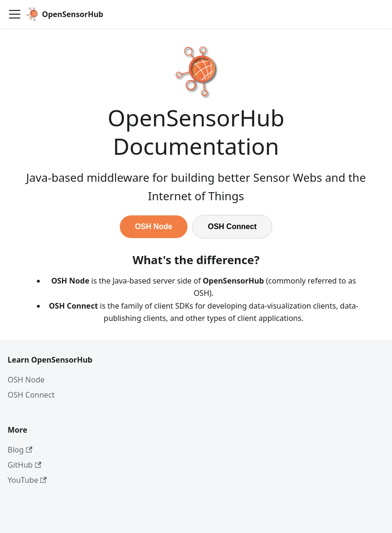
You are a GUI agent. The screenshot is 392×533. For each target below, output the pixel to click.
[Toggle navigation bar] (15, 14)
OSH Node (154, 227)
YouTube (27, 480)
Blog (20, 450)
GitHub (24, 465)
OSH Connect (232, 227)
